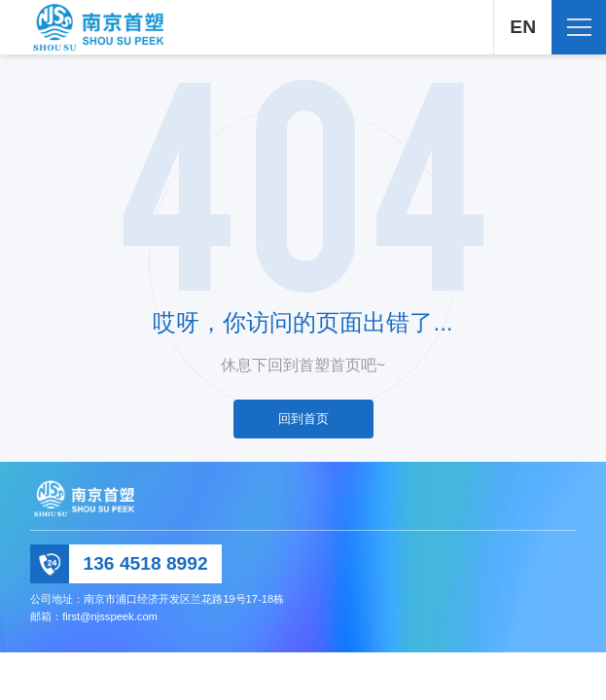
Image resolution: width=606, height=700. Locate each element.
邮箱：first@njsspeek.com (94, 616)
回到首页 (303, 419)
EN (523, 27)
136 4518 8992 (146, 563)
